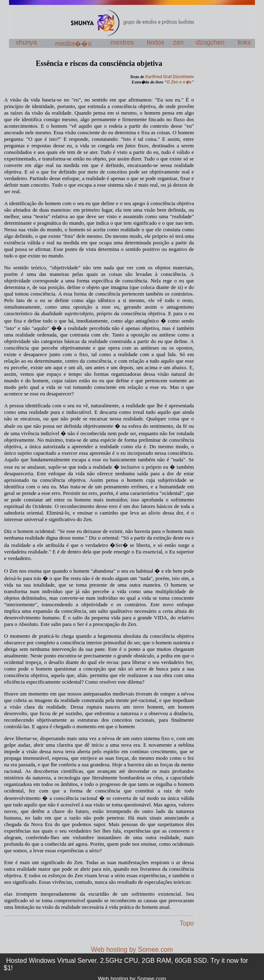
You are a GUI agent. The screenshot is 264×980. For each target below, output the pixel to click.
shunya (26, 42)
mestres (122, 42)
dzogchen (210, 42)
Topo (187, 923)
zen (178, 42)
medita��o (73, 44)
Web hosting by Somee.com (132, 950)
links (244, 42)
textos (156, 42)
